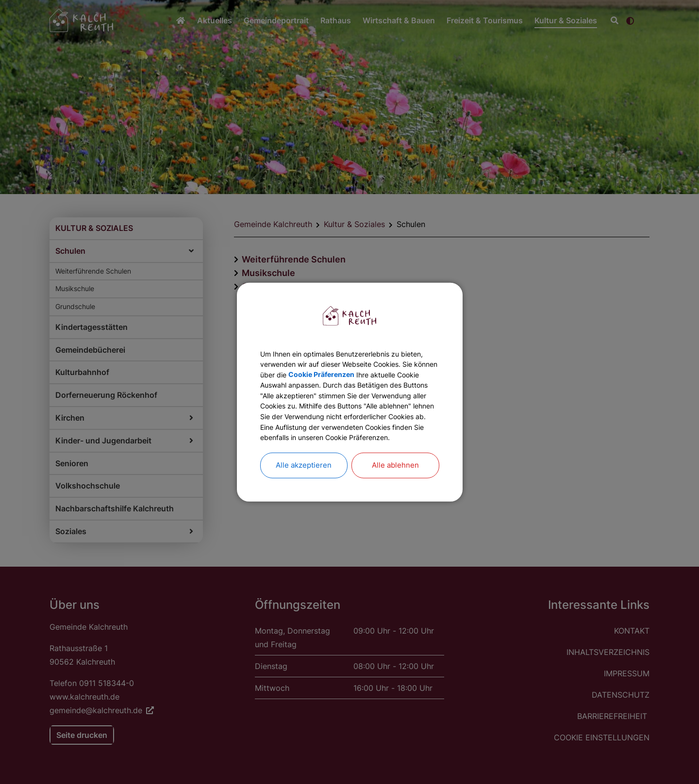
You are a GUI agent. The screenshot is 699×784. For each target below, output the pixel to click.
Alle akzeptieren (304, 482)
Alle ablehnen (395, 482)
